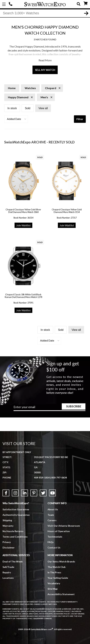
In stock (12, 108)
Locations (8, 578)
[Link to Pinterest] (34, 493)
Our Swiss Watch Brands (61, 561)
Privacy (7, 542)
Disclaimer (9, 548)
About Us (53, 509)
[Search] (45, 13)
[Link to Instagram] (15, 493)
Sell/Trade (8, 567)
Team (51, 515)
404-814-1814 (11, 4)
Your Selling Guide (58, 578)
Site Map (53, 589)
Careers (52, 520)
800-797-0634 (59, 478)
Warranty (8, 526)
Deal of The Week (13, 561)
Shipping (7, 520)
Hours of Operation (59, 531)
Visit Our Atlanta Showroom (64, 526)
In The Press (54, 572)
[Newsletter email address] (50, 408)
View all (43, 108)
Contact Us (54, 548)
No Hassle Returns (13, 531)
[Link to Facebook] (6, 493)
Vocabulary (54, 583)
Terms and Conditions (15, 537)
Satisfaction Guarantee (16, 509)
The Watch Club (57, 567)
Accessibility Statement (61, 594)
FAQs (51, 542)
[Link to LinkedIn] (25, 493)
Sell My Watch (45, 70)
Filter (80, 119)
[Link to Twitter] (43, 493)
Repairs (7, 572)
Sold (28, 108)
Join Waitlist (23, 225)
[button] (16, 119)
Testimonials (55, 537)
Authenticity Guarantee (16, 515)
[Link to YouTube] (52, 493)
